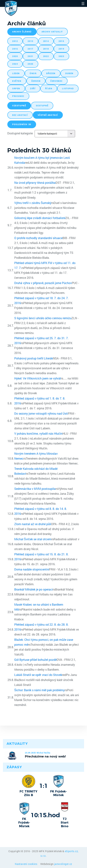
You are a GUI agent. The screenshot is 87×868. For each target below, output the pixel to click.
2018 (46, 49)
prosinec (18, 96)
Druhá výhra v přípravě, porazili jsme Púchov (43, 283)
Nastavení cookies (26, 864)
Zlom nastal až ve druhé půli (33, 524)
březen (51, 73)
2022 (46, 56)
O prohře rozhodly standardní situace (38, 238)
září (33, 88)
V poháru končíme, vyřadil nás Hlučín (38, 433)
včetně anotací (48, 115)
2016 (15, 49)
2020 (15, 56)
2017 (30, 49)
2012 (15, 41)
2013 (30, 41)
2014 (46, 41)
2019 (61, 49)
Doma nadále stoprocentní (32, 569)
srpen (16, 88)
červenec (57, 81)
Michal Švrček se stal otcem (33, 539)
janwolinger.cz (63, 864)
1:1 (43, 786)
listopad (68, 88)
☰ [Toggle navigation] (83, 3)
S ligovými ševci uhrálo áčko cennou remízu (43, 318)
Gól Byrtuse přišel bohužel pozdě (35, 660)
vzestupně (19, 106)
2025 (30, 64)
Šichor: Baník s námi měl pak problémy (39, 690)
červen (36, 81)
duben (69, 73)
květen (17, 81)
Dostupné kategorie (20, 133)
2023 (61, 56)
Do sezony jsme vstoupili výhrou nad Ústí (41, 413)
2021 (30, 56)
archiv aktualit (52, 32)
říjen (49, 88)
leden (16, 73)
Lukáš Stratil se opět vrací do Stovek (38, 675)
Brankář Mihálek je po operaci (34, 589)
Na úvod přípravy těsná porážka (35, 183)
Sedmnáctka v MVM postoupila (35, 489)
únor (33, 73)
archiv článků (22, 32)
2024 (15, 64)
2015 (61, 41)
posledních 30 (22, 124)
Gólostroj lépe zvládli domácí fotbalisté (40, 218)
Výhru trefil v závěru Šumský (33, 203)
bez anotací (20, 115)
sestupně (42, 106)
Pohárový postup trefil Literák (34, 358)
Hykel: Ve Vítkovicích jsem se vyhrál (38, 378)
